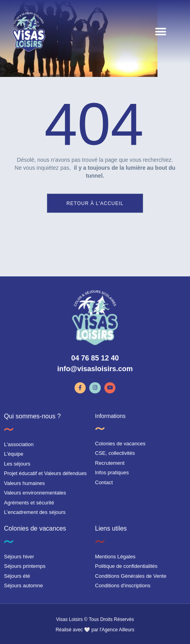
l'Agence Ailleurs (117, 630)
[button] (160, 32)
